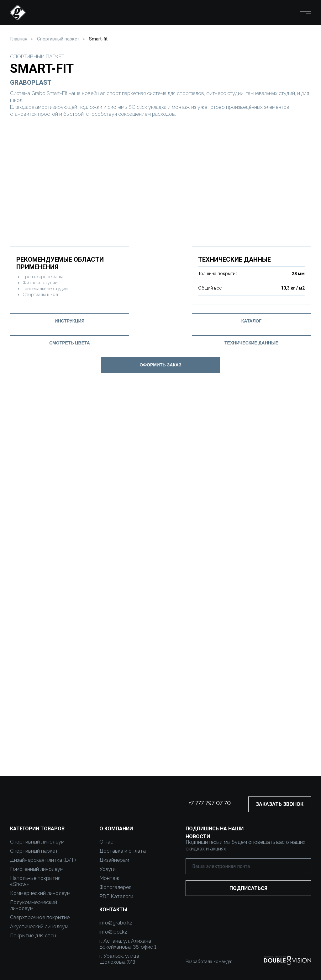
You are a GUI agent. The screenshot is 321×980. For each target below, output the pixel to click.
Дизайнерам (114, 860)
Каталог (252, 321)
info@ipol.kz (113, 932)
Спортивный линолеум (37, 842)
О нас (106, 842)
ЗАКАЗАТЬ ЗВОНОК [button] (280, 804)
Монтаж (109, 878)
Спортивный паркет (58, 39)
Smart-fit (98, 39)
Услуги (108, 869)
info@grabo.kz (116, 923)
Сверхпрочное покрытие (40, 917)
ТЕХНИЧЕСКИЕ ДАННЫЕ (251, 343)
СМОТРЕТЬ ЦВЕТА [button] (70, 343)
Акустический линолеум (39, 927)
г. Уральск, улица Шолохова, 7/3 (119, 959)
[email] (248, 866)
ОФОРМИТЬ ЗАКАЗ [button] (160, 365)
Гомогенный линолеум (37, 869)
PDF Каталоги (116, 896)
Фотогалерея (115, 887)
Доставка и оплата (123, 851)
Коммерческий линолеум (40, 893)
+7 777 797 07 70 (210, 803)
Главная (19, 39)
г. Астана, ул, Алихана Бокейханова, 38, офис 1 (128, 944)
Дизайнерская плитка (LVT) (43, 860)
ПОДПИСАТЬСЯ (248, 888)
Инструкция (69, 321)
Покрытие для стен (33, 936)
